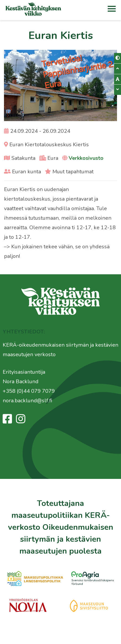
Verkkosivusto (86, 158)
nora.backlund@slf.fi (27, 401)
